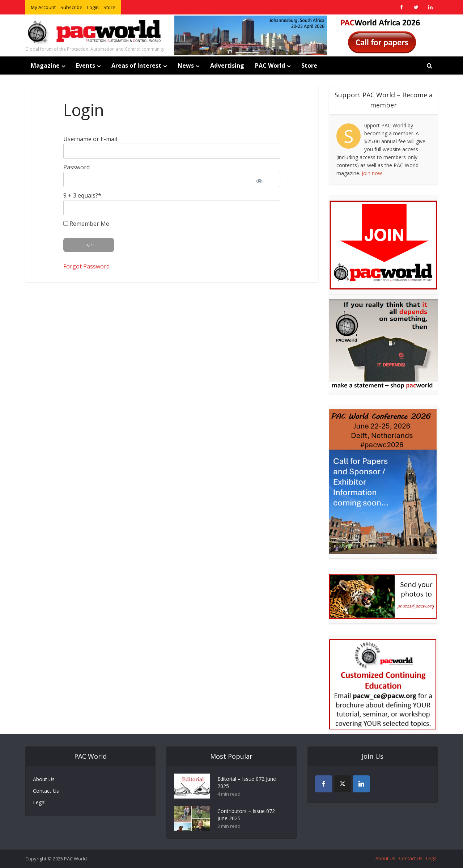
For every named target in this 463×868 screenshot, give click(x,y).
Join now (372, 173)
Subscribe (71, 7)
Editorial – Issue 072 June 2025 (247, 782)
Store (109, 7)
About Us (44, 779)
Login (93, 7)
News (186, 65)
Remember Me (86, 224)
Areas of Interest (136, 65)
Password (77, 167)
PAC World (270, 65)
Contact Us (46, 791)
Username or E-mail (90, 139)
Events (86, 65)
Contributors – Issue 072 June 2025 (246, 815)
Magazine (45, 65)
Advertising (227, 65)
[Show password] (264, 179)
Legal (39, 802)
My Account (43, 7)
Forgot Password (86, 266)
